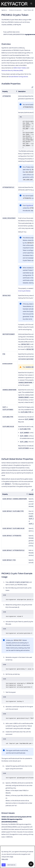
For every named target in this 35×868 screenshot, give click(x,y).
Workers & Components (15, 10)
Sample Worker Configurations (18, 76)
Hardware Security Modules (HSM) (12, 70)
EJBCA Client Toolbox (20, 68)
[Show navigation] (31, 864)
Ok (4, 865)
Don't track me (11, 865)
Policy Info (5, 859)
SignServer (4, 10)
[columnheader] (10, 91)
